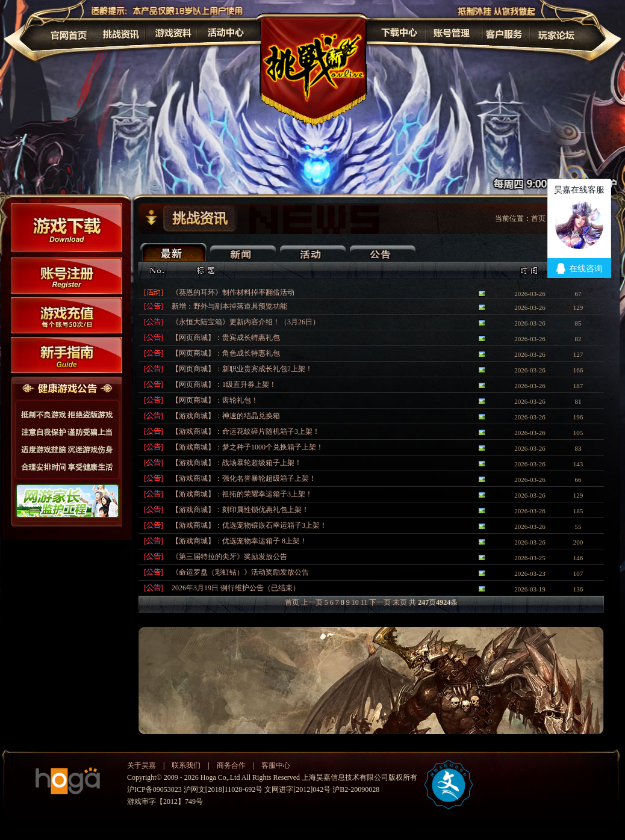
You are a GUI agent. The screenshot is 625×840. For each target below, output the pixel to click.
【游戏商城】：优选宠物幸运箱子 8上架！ (239, 541)
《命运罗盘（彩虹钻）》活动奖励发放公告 (240, 572)
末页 (400, 602)
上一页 (312, 602)
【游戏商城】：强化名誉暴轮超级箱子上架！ (244, 478)
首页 (292, 602)
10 (355, 602)
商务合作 (231, 765)
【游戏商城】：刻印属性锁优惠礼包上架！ (240, 510)
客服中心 (276, 765)
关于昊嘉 (141, 765)
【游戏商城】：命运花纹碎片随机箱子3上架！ (246, 431)
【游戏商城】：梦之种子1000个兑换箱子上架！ (247, 447)
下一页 (380, 602)
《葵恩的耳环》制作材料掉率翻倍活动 (233, 292)
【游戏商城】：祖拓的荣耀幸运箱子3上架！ (242, 494)
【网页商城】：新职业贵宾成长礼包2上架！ (242, 369)
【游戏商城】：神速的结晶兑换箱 (226, 416)
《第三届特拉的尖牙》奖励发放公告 (229, 557)
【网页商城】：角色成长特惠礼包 (226, 353)
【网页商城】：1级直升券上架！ (224, 384)
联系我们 (186, 765)
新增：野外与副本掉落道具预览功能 (229, 306)
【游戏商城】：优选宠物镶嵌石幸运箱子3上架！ (249, 525)
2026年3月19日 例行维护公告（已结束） (236, 588)
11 (364, 602)
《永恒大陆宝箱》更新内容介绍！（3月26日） (246, 322)
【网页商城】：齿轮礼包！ (215, 400)
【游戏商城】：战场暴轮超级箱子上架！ (237, 463)
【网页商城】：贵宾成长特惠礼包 (226, 338)
